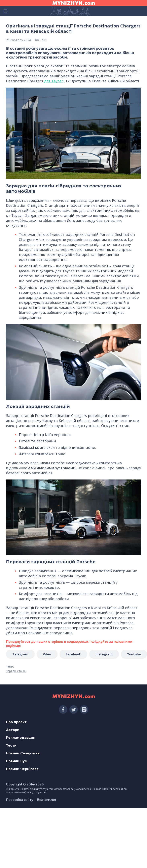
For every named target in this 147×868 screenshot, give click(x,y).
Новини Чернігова (22, 769)
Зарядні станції (16, 671)
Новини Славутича (23, 753)
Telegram (20, 654)
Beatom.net (47, 800)
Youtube (134, 654)
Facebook (73, 654)
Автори (13, 730)
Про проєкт (16, 722)
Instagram (104, 654)
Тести (11, 745)
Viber (47, 654)
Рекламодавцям (21, 738)
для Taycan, (54, 81)
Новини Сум (17, 761)
